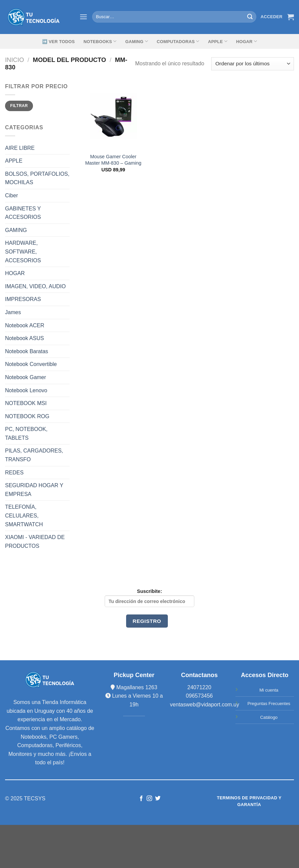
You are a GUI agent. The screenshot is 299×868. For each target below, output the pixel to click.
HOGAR (15, 273)
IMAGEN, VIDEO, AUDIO (35, 286)
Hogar (247, 41)
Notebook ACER (25, 325)
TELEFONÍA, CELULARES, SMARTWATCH (24, 515)
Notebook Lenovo (26, 390)
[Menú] (83, 17)
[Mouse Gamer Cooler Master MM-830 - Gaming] (113, 116)
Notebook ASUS (25, 338)
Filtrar (19, 106)
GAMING (137, 41)
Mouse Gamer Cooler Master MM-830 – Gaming (113, 160)
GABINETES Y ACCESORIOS (23, 213)
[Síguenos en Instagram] (149, 799)
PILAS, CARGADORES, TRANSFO (34, 455)
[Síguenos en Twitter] (158, 799)
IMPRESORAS (23, 299)
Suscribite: (149, 598)
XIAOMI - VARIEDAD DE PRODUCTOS (35, 542)
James (13, 312)
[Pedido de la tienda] (253, 64)
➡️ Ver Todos (59, 42)
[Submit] (250, 17)
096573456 (199, 696)
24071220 (199, 687)
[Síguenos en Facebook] (141, 799)
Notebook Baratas (27, 351)
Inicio (14, 60)
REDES (14, 473)
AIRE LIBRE (20, 148)
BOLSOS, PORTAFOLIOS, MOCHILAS (37, 178)
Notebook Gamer (26, 377)
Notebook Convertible (31, 364)
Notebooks (100, 41)
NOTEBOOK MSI (26, 403)
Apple (218, 41)
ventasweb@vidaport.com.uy (204, 705)
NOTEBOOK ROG (27, 416)
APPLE (14, 161)
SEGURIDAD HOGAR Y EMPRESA (34, 490)
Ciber (11, 195)
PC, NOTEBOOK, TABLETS (26, 433)
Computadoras (178, 41)
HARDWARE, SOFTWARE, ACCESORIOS (23, 252)
